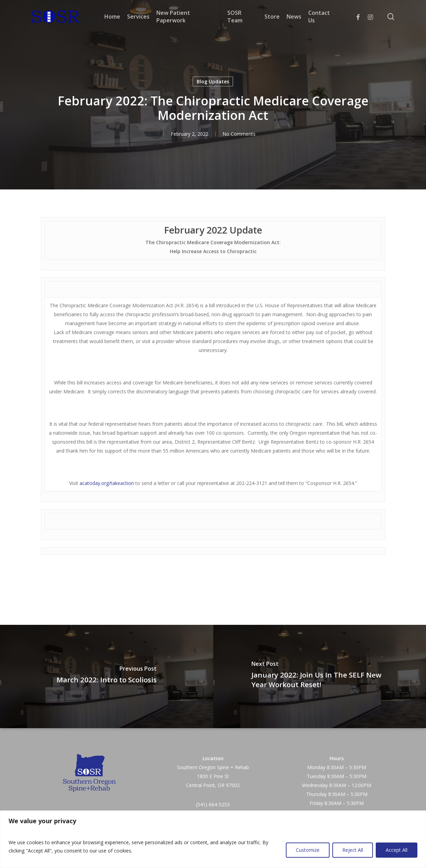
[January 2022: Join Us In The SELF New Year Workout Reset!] (320, 676)
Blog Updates (213, 81)
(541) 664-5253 (213, 804)
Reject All (353, 850)
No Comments (239, 134)
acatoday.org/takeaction (107, 483)
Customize (308, 850)
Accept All (397, 850)
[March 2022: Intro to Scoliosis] (107, 676)
